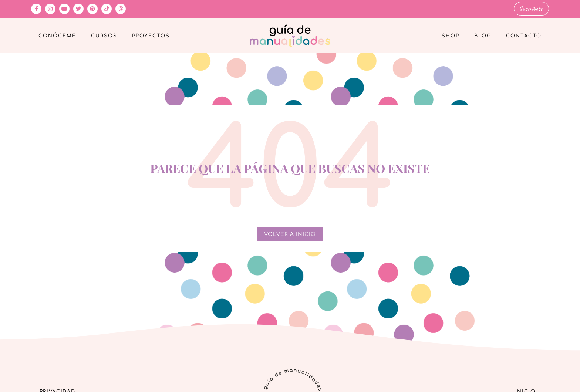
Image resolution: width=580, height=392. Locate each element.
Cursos (104, 36)
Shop (451, 36)
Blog (483, 36)
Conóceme (57, 36)
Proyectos (151, 36)
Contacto (524, 36)
